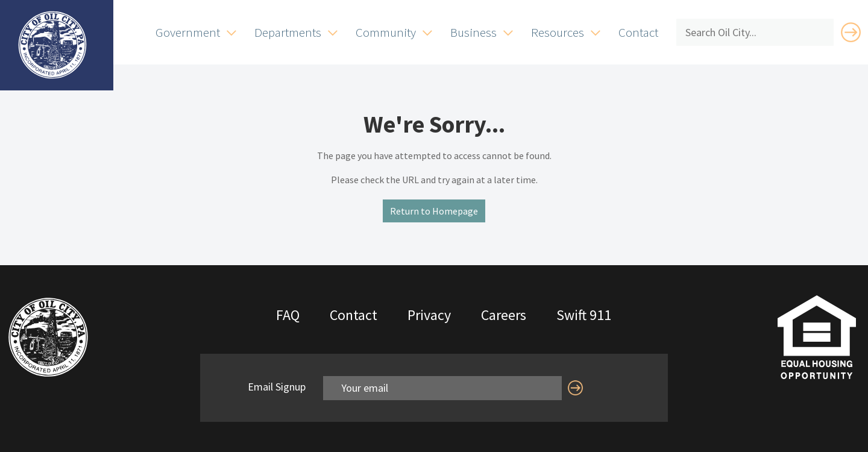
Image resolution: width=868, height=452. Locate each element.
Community (386, 32)
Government (188, 32)
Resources (558, 32)
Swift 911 (584, 315)
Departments (288, 32)
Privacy (429, 315)
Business (473, 32)
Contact (638, 32)
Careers (504, 315)
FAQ (288, 315)
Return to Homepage (434, 211)
